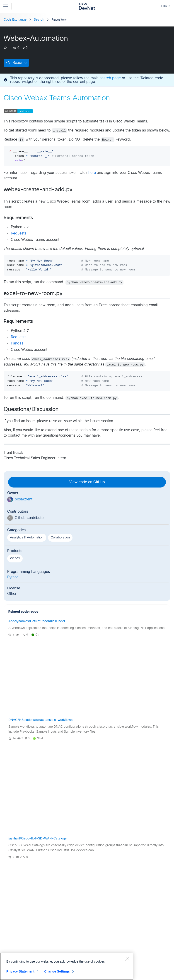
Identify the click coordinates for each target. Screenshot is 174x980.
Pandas (17, 343)
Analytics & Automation (27, 538)
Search (39, 20)
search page (110, 78)
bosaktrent (24, 499)
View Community (87, 798)
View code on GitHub (87, 482)
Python (13, 577)
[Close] (127, 959)
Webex (15, 558)
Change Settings (57, 971)
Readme (20, 63)
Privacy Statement (20, 971)
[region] (67, 966)
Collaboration (60, 538)
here (92, 173)
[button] (102, 798)
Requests (19, 233)
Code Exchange (15, 20)
